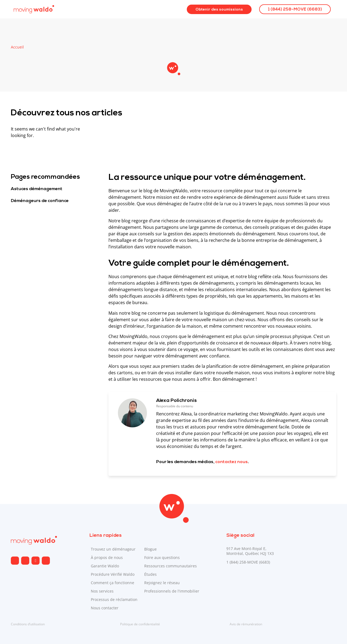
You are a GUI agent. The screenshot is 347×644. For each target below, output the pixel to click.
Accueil (17, 47)
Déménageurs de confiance (40, 201)
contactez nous (232, 462)
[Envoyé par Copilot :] (222, 328)
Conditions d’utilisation (28, 624)
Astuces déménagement (37, 189)
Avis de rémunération (246, 624)
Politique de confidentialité (140, 624)
